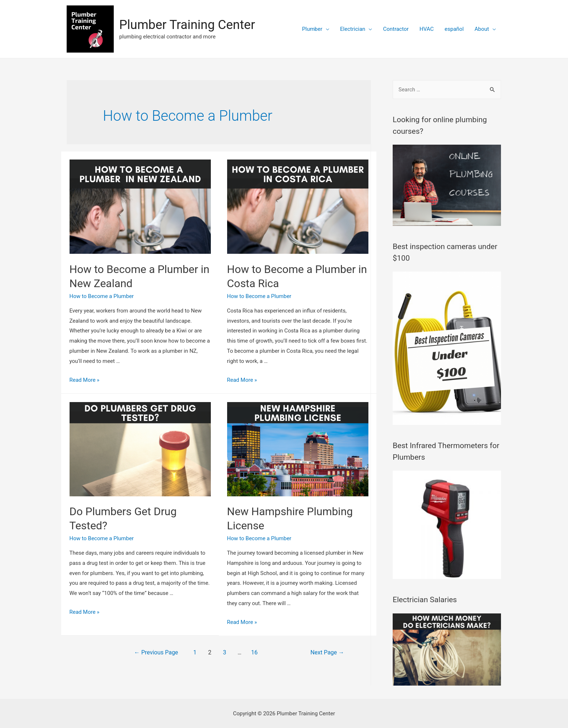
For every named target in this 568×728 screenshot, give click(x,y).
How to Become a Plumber (102, 296)
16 (254, 652)
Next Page (327, 652)
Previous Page (156, 652)
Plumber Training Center (187, 25)
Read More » (85, 380)
